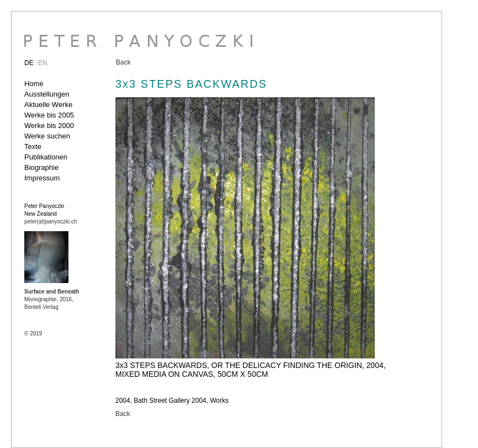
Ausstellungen (47, 94)
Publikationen (46, 157)
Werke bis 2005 (49, 115)
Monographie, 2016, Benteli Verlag (52, 299)
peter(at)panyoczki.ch (51, 222)
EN (43, 63)
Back (123, 62)
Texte (33, 146)
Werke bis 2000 (49, 126)
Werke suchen (47, 136)
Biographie (41, 167)
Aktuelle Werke (48, 105)
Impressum (42, 178)
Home (34, 84)
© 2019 (33, 334)
